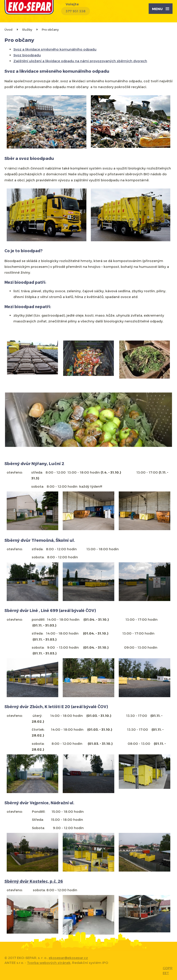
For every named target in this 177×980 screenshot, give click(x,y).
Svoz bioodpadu (27, 55)
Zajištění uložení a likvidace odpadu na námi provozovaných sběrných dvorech (80, 61)
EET (166, 973)
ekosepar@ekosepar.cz (68, 958)
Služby (27, 29)
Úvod (8, 29)
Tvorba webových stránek (49, 963)
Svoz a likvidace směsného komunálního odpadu (55, 49)
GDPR (168, 968)
